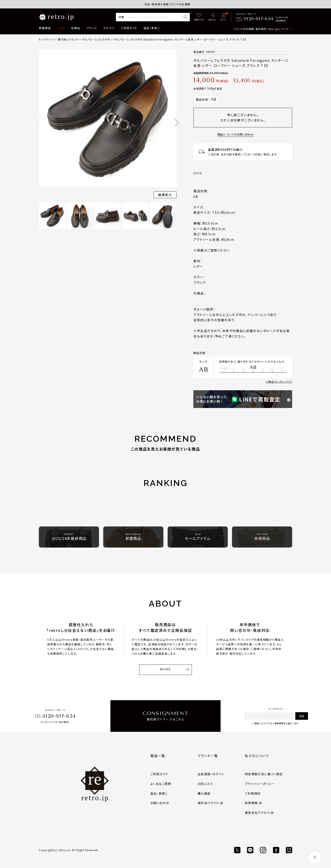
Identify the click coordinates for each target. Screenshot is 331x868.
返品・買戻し (152, 28)
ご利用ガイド (129, 28)
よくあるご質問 (161, 784)
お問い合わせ (160, 803)
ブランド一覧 (208, 756)
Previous (39, 123)
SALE (61, 28)
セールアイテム (198, 537)
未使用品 (262, 537)
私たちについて (257, 756)
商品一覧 (158, 756)
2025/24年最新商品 (69, 537)
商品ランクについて (280, 382)
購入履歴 (204, 793)
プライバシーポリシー (260, 784)
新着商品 (45, 28)
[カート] (223, 17)
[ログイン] (212, 17)
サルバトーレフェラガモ (96, 39)
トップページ (46, 39)
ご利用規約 (253, 793)
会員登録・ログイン (211, 774)
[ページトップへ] (315, 857)
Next (176, 123)
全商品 (75, 28)
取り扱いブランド (68, 39)
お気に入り (205, 784)
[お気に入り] (199, 17)
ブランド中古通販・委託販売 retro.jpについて (261, 29)
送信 (302, 716)
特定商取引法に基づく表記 (264, 774)
